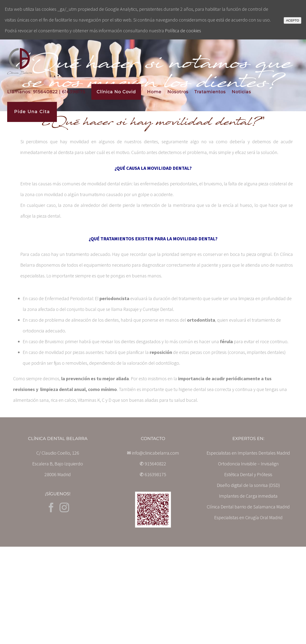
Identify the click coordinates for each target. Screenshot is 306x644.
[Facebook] (51, 507)
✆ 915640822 (153, 464)
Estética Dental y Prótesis (248, 474)
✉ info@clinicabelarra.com (153, 453)
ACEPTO (292, 20)
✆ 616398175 (153, 474)
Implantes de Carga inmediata (248, 496)
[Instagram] (64, 507)
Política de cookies (183, 30)
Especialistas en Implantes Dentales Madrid (248, 453)
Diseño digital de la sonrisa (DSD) (248, 485)
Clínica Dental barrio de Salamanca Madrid (248, 507)
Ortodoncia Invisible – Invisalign (248, 464)
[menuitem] (49, 92)
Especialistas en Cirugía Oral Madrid (248, 517)
